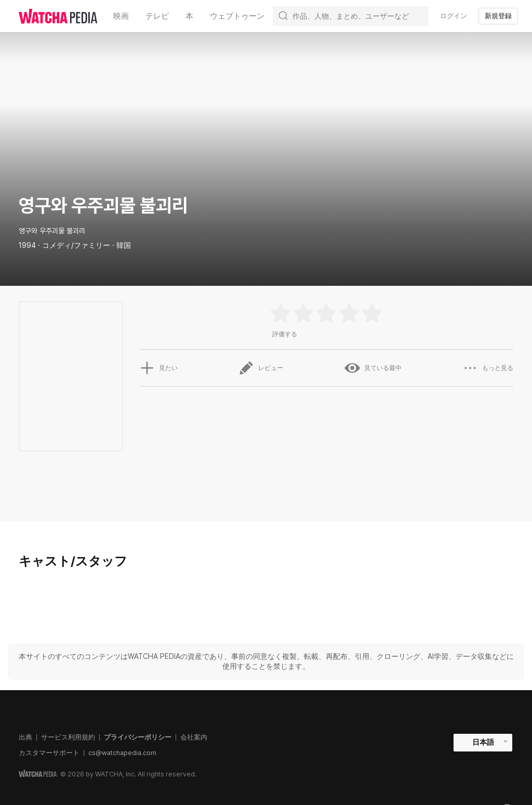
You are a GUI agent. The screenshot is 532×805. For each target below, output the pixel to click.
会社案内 (194, 737)
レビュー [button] (261, 368)
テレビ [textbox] (157, 16)
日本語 (483, 742)
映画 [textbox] (121, 16)
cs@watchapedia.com (122, 753)
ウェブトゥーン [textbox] (237, 16)
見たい (158, 368)
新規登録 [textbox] (498, 16)
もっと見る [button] (488, 368)
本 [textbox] (189, 16)
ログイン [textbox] (454, 16)
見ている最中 (373, 368)
